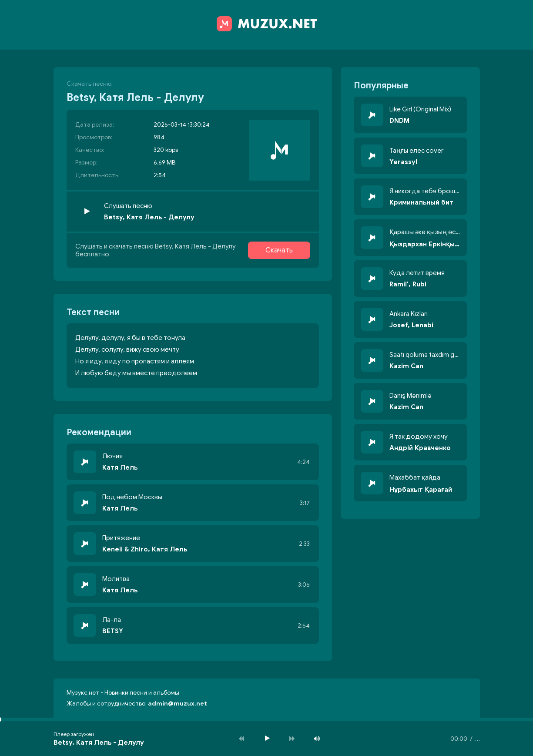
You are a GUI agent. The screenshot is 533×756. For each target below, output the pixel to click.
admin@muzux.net (178, 704)
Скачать (279, 250)
